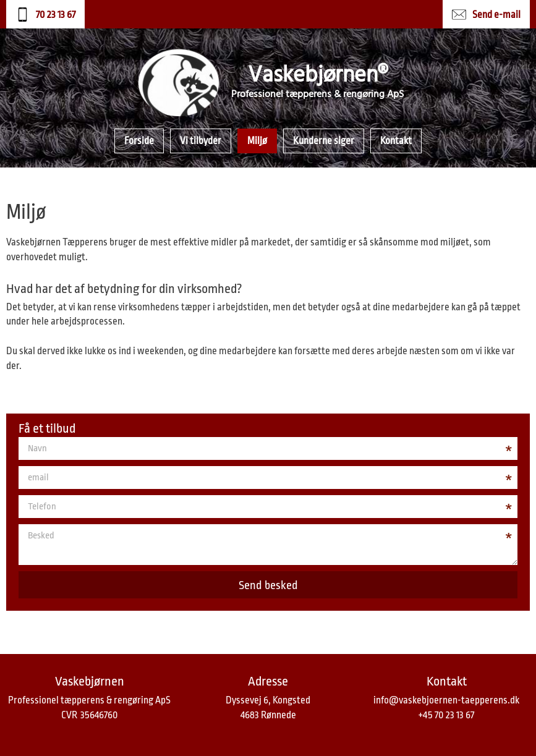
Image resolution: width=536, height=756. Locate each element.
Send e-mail (496, 15)
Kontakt (396, 141)
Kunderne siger (324, 141)
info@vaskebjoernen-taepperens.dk (446, 700)
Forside (139, 141)
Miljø (257, 141)
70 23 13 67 (56, 15)
